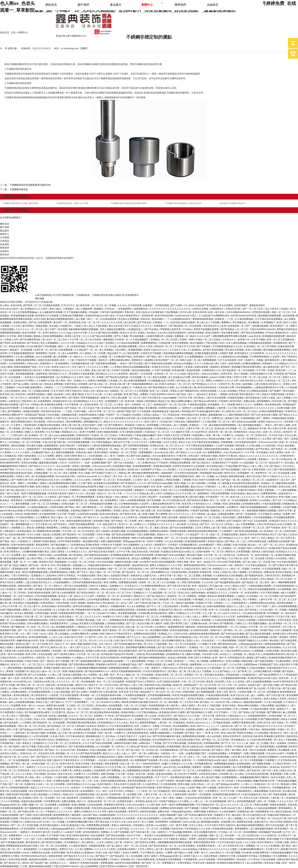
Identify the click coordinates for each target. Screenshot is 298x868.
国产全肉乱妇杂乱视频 (233, 634)
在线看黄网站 (31, 500)
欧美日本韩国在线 (110, 658)
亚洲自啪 (264, 798)
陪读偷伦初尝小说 (63, 401)
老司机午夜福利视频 (213, 350)
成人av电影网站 (71, 353)
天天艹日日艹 (162, 777)
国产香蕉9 (6, 343)
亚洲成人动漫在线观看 (197, 367)
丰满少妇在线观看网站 (149, 818)
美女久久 (25, 521)
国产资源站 (288, 671)
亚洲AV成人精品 (84, 452)
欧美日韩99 (71, 456)
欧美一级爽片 (18, 483)
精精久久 (58, 586)
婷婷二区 (102, 425)
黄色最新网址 (72, 538)
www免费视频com (69, 839)
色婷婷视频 (153, 425)
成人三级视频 (284, 398)
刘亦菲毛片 (75, 463)
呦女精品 (275, 641)
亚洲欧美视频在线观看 (206, 353)
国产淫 (142, 651)
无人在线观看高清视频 (12, 661)
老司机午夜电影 (196, 333)
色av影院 (59, 394)
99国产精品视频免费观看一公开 (85, 524)
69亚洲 (48, 418)
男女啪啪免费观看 (52, 449)
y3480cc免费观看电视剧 (272, 411)
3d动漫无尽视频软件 (269, 757)
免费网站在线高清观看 (145, 634)
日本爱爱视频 (243, 552)
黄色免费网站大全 (160, 572)
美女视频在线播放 (258, 623)
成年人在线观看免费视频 (133, 500)
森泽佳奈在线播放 (97, 569)
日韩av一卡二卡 (168, 589)
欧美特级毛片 (242, 353)
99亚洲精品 (151, 401)
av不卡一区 (153, 781)
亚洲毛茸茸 (227, 374)
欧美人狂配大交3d (18, 418)
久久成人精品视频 (174, 541)
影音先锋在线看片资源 (189, 740)
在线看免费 (184, 507)
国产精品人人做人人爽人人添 (145, 439)
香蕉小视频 (180, 483)
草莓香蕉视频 (36, 418)
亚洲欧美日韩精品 (247, 490)
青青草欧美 (75, 322)
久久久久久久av (24, 470)
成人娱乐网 (130, 322)
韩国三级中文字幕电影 (200, 658)
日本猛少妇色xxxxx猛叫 (132, 589)
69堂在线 (146, 319)
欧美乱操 (234, 394)
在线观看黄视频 (157, 706)
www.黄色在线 (38, 760)
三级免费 (230, 405)
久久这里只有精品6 (265, 617)
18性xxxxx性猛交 (210, 374)
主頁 (13, 32)
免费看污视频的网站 (160, 733)
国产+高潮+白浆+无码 (22, 480)
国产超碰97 (276, 391)
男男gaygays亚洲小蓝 (134, 541)
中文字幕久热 (236, 558)
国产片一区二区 (243, 726)
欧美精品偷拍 (25, 531)
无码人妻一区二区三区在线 (139, 627)
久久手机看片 (170, 470)
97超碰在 (126, 415)
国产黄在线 (143, 747)
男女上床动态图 (122, 507)
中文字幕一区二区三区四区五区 (220, 555)
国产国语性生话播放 (198, 500)
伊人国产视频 (233, 853)
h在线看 (141, 459)
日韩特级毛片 (217, 309)
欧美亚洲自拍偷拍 (50, 825)
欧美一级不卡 (252, 538)
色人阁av (14, 688)
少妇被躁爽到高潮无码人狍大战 (25, 370)
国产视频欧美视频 (262, 764)
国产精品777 (102, 856)
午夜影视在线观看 (197, 405)
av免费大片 (108, 617)
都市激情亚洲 (272, 360)
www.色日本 (255, 336)
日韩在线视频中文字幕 (261, 374)
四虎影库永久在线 (144, 729)
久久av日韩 (208, 582)
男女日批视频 (164, 511)
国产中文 (25, 405)
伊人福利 (226, 411)
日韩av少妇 (33, 364)
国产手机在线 (145, 322)
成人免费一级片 (84, 319)
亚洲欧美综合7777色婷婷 (155, 463)
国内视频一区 (217, 651)
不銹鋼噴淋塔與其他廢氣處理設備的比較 (30, 185)
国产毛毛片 (83, 572)
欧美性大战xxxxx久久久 (156, 350)
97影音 (242, 391)
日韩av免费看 (267, 706)
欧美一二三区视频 (63, 808)
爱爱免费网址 (7, 357)
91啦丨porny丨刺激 (44, 634)
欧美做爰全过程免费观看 (107, 483)
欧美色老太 (272, 497)
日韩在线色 (180, 422)
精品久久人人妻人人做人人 (241, 606)
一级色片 (123, 364)
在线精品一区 (268, 483)
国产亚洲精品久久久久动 (134, 483)
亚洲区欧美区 (83, 435)
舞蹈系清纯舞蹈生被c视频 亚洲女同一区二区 (198, 548)
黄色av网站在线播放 (248, 706)
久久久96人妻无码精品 (23, 326)
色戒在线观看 (194, 370)
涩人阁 (46, 398)
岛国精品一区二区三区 (121, 391)
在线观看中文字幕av (151, 470)
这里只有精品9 (169, 507)
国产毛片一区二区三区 (212, 524)
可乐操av (188, 329)
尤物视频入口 (18, 528)
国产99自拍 (33, 343)
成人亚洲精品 (25, 798)
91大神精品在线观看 (258, 391)
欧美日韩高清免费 (164, 316)
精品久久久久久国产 (201, 336)
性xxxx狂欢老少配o (165, 452)
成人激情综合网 (271, 367)
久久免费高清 (43, 517)
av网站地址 (145, 743)
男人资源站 (139, 333)
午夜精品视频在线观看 (194, 459)
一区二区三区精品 (191, 620)
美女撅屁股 (254, 322)
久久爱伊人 (17, 425)
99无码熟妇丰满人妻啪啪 (194, 415)
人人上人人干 (128, 459)
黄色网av (263, 459)
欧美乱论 (20, 644)
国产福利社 (15, 747)
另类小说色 (141, 312)
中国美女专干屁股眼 (151, 353)
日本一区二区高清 (237, 685)
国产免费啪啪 (114, 771)
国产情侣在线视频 (160, 569)
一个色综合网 (48, 459)
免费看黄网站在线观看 (194, 736)
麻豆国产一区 (61, 322)
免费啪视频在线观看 (119, 668)
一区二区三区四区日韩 (248, 836)
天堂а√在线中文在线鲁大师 (206, 480)
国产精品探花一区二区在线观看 (186, 326)
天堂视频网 (178, 733)
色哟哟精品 (115, 620)
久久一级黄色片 (101, 606)
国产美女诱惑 (136, 364)
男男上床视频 (224, 545)
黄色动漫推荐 (98, 836)
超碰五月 (127, 387)
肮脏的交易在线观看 (49, 360)
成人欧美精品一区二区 (36, 435)
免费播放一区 (182, 336)
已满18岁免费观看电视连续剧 (107, 446)
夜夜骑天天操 (232, 418)
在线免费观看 (115, 706)
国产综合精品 (152, 329)
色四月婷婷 (234, 364)
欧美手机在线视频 (183, 651)
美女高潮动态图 (273, 405)
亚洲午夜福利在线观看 (23, 545)
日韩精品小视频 (68, 528)
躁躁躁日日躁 (187, 517)
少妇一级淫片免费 (178, 825)
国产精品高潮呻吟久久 (271, 675)
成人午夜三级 (65, 733)
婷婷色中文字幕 (228, 856)
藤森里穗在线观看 (49, 463)
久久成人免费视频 (25, 357)
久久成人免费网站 (84, 849)
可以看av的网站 (283, 661)
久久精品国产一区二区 (86, 350)
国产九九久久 (134, 637)
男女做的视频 (137, 336)
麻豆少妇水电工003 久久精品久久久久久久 (131, 326)
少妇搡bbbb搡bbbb (251, 364)
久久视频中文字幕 (46, 381)
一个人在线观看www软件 (178, 319)
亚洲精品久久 (208, 521)
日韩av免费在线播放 (38, 623)
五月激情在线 (57, 408)
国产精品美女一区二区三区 (136, 572)
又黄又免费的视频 (146, 535)
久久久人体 (243, 743)
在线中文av (146, 736)
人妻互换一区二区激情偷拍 (172, 723)
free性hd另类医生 (152, 764)
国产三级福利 (103, 531)
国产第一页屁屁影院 (246, 514)
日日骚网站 (67, 480)
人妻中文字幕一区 (167, 576)
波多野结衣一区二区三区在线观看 (273, 473)
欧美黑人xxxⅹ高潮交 (261, 500)
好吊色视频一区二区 (141, 377)
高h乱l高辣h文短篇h (10, 439)
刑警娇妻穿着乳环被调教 (88, 610)
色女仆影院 (7, 367)
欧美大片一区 (18, 664)
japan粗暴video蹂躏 (113, 661)
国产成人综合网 (166, 647)
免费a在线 (269, 572)
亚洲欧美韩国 (93, 545)
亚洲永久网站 (51, 617)
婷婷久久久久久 (244, 405)
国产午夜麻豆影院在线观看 (159, 364)
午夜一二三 (123, 493)
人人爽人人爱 (225, 487)
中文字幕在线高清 (75, 736)
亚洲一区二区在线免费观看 (235, 500)
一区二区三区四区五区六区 (230, 846)
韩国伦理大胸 (63, 688)
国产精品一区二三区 (236, 541)
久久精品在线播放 (256, 668)
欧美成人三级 (66, 596)
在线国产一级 (7, 524)
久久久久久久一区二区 (253, 497)
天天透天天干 (285, 836)
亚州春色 (140, 801)
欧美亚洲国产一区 (280, 326)
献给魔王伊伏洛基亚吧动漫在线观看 (241, 483)
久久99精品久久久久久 (286, 364)
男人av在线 (151, 716)
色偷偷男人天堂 (215, 459)
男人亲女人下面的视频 (96, 326)
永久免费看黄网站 (212, 452)
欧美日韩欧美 (105, 784)
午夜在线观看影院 (287, 470)
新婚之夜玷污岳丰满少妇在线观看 (116, 490)
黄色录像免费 (112, 764)
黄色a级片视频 (195, 555)
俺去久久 (79, 357)
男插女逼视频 (173, 480)
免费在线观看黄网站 (26, 360)
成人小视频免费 (84, 309)
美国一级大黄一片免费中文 (220, 435)
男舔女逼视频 (261, 805)
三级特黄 (221, 408)
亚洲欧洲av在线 (200, 623)
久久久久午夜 (68, 343)
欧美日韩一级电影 (135, 401)
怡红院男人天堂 (223, 682)
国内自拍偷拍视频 (141, 370)
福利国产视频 (124, 411)
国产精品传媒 (82, 548)
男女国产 (128, 487)
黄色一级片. (197, 562)
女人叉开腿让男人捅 (186, 387)
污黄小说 (246, 470)
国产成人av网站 (22, 384)
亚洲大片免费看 (88, 432)
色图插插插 (176, 822)
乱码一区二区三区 (91, 322)
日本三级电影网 (194, 558)
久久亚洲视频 (141, 391)
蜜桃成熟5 (108, 340)
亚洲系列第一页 (118, 794)
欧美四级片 (140, 357)
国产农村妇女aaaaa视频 (245, 422)
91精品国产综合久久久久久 (209, 490)
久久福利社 (168, 418)
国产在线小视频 (271, 685)
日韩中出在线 (181, 634)
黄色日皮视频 (160, 377)
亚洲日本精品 (229, 706)
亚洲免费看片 (112, 500)
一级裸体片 (40, 470)
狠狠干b (105, 398)
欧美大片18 (126, 333)
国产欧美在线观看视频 (246, 531)
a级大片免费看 (288, 593)
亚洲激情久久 (254, 439)
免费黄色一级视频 (197, 596)
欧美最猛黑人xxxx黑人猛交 (54, 500)
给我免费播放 (250, 832)
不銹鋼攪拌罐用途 (19, 189)
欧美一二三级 (67, 360)
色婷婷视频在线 (245, 617)
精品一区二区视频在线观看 (36, 391)
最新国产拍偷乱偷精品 (45, 541)
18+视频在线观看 (222, 723)
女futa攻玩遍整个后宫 (145, 487)
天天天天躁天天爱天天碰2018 (67, 391)
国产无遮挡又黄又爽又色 (285, 565)
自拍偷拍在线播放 (218, 753)
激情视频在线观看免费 (270, 316)
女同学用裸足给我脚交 (70, 541)
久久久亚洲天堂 (113, 487)
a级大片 (225, 729)
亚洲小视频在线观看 (108, 432)
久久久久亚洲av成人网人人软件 (211, 364)
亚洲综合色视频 (30, 463)
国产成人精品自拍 (16, 490)
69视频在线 (288, 504)
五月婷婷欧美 (258, 353)
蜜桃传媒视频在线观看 (27, 647)
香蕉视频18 (84, 446)
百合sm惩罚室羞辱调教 (229, 562)
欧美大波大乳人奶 (240, 695)
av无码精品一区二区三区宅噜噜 (260, 346)
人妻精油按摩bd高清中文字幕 (269, 387)
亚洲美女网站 (20, 322)
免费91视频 (156, 442)
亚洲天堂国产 (89, 425)
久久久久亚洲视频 (11, 801)
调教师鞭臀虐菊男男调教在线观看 (230, 336)
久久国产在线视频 (161, 370)
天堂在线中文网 (226, 387)
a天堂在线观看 (41, 736)
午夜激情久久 (25, 541)
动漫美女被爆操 (131, 709)
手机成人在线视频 (247, 620)
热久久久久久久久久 (180, 514)
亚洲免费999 (162, 822)
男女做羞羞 (40, 422)
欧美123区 (31, 654)
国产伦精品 (261, 658)
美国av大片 (163, 535)
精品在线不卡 (115, 353)
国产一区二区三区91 (253, 309)
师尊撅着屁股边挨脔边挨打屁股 (16, 473)
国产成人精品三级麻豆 (16, 565)
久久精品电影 (269, 446)
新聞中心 (23, 32)
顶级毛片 (103, 360)
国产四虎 (146, 600)
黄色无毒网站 (197, 343)
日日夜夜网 (93, 774)
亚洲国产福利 (245, 548)
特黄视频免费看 (129, 658)
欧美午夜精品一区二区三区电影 (119, 630)
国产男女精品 (92, 428)
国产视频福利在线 (190, 391)
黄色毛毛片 (139, 476)
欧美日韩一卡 (286, 678)
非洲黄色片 (75, 490)
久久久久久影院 (22, 452)
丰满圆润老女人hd (212, 370)
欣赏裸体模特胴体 (257, 716)
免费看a (144, 394)
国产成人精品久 (115, 846)
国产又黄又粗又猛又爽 (179, 586)
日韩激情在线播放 (116, 623)
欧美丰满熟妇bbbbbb (133, 620)
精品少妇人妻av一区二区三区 (46, 671)
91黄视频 (52, 733)
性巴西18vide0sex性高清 (244, 316)
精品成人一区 (255, 545)
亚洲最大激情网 (52, 668)
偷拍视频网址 (264, 401)
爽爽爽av (226, 322)
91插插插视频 (248, 418)
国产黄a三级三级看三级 (143, 511)
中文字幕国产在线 (56, 836)
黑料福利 (81, 726)
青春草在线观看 (278, 805)
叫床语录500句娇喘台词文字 (263, 535)
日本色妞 (173, 545)
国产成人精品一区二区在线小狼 (106, 384)
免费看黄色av (217, 661)
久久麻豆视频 (61, 777)
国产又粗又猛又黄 (276, 695)
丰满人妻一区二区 (34, 617)
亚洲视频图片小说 (115, 401)
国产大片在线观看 (142, 411)
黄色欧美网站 (128, 712)
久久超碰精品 (194, 350)
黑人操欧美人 (173, 706)
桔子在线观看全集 (121, 558)
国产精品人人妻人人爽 (131, 685)
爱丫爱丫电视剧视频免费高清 (138, 384)
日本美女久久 (229, 340)
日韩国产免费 (226, 353)
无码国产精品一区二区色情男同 (146, 699)
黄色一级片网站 (233, 750)
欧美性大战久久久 (61, 367)
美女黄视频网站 (244, 387)
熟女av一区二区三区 (78, 712)
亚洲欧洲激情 (31, 514)
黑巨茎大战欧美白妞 (193, 747)
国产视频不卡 (74, 630)
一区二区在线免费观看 (105, 319)
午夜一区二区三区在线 (193, 682)
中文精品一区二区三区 (230, 832)
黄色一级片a (7, 493)
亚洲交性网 (290, 531)
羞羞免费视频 (182, 487)
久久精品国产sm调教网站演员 (214, 316)
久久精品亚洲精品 (25, 517)
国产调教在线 (274, 712)
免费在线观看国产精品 (26, 367)
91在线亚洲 (208, 641)
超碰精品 (146, 456)
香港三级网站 (111, 582)
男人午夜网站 (250, 600)
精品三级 (207, 569)
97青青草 (279, 374)
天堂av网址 (121, 350)
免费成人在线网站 (83, 771)
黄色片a (134, 723)
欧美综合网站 (227, 839)
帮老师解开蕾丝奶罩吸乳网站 (247, 367)
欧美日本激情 (108, 552)
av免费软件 (233, 507)
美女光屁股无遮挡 (174, 357)
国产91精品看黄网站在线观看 (171, 521)
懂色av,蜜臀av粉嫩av (182, 401)
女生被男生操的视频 (155, 688)
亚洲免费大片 (161, 326)
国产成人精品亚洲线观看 (13, 535)
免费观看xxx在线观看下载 (282, 541)
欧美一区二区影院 (159, 391)
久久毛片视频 (53, 432)
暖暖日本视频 (193, 654)
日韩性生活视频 (200, 309)
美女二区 (215, 500)
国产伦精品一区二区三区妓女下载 (83, 408)
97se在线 (226, 699)
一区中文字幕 (208, 716)
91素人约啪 (290, 774)
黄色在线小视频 (270, 415)
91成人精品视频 (286, 446)
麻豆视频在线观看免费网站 (277, 350)
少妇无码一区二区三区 (183, 771)
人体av (260, 524)
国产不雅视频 (63, 661)
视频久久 (29, 432)
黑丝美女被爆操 (200, 377)
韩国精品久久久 (70, 432)
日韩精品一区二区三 (142, 405)
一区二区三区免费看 (11, 555)
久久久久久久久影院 (216, 600)
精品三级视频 (240, 572)
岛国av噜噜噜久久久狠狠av (77, 579)
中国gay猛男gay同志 (182, 812)
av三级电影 (222, 476)
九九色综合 (193, 524)
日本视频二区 (115, 381)
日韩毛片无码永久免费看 (62, 620)
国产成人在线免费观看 (41, 322)
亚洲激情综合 (241, 432)
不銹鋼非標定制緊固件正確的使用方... (184, 203)
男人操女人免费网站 (45, 678)
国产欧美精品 (154, 459)
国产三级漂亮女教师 (65, 654)
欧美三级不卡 (284, 322)
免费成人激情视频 (97, 381)
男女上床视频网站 (50, 343)
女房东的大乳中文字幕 (196, 610)
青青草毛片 (291, 411)
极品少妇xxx (197, 487)
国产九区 (277, 500)
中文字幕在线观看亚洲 (121, 726)
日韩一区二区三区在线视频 (45, 504)
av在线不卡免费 (73, 832)
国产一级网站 (264, 418)
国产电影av (99, 678)
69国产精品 (168, 548)
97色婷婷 (238, 747)
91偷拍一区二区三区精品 (208, 340)
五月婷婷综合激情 (200, 630)
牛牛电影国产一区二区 (217, 497)
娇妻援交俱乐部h (26, 709)
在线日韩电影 (78, 688)
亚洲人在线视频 (254, 350)
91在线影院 (114, 459)
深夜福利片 (10, 531)
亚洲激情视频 (135, 350)
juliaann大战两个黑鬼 (221, 377)
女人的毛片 (147, 545)
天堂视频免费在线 (80, 364)
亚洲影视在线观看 (54, 405)
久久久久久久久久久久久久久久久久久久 (170, 309)
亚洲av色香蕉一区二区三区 (98, 405)
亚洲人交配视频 (266, 490)
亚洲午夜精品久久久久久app (57, 333)
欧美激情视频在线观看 (23, 316)
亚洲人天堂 (89, 391)
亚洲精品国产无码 (269, 664)
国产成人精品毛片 (202, 463)
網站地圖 (40, 299)
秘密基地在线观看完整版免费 (203, 531)
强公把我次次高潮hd (115, 470)
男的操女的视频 (17, 346)
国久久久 (82, 801)
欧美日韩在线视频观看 (164, 562)
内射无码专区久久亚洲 (215, 326)
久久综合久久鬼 (178, 350)
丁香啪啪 (186, 480)
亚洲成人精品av (152, 415)
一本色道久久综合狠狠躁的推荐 (39, 377)
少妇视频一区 (105, 357)
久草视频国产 (268, 322)
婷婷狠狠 (159, 538)
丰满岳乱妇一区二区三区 (278, 381)
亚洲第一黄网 (187, 340)
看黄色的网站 (25, 586)
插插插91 (215, 367)
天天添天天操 (276, 435)
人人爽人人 (247, 784)
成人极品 (212, 514)
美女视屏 (63, 329)
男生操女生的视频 (235, 350)
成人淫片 (286, 480)
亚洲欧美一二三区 (224, 319)
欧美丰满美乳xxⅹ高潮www (81, 853)
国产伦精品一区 (67, 497)
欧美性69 (247, 736)
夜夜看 (10, 671)
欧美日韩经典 (200, 312)
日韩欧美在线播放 (267, 620)
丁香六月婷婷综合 (20, 576)
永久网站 (267, 439)
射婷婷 (54, 613)
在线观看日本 (22, 671)
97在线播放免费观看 (284, 517)
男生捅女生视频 (35, 446)
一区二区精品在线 (171, 415)
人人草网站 (116, 367)
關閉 (84, 48)
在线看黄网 (100, 771)
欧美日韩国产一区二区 (167, 360)
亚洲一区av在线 (55, 470)
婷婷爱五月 (19, 600)
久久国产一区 (235, 798)
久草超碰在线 (198, 507)
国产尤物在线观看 (264, 661)
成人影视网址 (213, 729)
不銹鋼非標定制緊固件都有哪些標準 (129, 203)
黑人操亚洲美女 (39, 695)
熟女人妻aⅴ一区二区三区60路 (67, 517)
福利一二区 (64, 346)
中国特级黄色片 (240, 603)
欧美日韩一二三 (284, 370)
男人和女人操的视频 (242, 384)
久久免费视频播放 (194, 357)
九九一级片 (26, 634)
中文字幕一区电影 (266, 370)
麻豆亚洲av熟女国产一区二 (72, 558)
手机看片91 (265, 788)
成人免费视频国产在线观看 (144, 760)
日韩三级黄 (71, 394)
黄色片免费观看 (180, 343)
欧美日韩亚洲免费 (43, 815)
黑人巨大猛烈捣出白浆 (174, 500)
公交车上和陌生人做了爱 (207, 528)
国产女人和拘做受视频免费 (14, 579)
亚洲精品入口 (165, 634)
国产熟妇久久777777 (62, 702)
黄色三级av (55, 309)
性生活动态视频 (105, 562)
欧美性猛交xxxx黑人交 (183, 552)
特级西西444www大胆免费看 (37, 439)
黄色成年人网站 (289, 784)
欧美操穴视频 (119, 531)
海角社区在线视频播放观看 (136, 367)
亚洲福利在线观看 (149, 808)
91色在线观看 (124, 480)
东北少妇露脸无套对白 (164, 456)
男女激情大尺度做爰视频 (82, 374)
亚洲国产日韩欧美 (153, 767)
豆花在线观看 (261, 521)
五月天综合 (288, 466)
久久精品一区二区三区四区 (82, 562)
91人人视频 (148, 822)
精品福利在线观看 (216, 507)
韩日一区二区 (180, 757)
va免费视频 (275, 507)
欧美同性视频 (78, 346)
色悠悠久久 (103, 726)
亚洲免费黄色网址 (252, 504)
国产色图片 (115, 853)
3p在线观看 (289, 316)
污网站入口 (241, 623)
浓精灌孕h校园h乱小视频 (40, 394)
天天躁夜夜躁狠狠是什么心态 (227, 346)
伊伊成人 (230, 524)
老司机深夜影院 (159, 613)
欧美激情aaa (78, 545)
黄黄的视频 (42, 326)
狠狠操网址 (204, 493)
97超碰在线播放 (236, 398)
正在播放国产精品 (123, 357)
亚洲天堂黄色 (285, 620)
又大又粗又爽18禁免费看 (260, 740)
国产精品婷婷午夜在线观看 (146, 507)
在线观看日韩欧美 (120, 576)
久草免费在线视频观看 (135, 695)
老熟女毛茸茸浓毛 (232, 736)
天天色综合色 (115, 579)
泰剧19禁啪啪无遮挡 (239, 415)
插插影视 (5, 545)
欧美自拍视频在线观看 (245, 487)
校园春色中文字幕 (257, 428)
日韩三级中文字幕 (124, 641)
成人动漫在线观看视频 (149, 418)
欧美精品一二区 (133, 463)
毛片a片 (93, 641)
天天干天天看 (228, 791)
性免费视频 (166, 617)
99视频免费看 (7, 675)
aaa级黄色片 (273, 480)
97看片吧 (182, 456)
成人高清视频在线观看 (43, 476)
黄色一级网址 (176, 798)
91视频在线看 (118, 606)
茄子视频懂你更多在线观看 (47, 531)
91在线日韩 (166, 422)
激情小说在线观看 (118, 812)
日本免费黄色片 (59, 747)
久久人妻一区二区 (212, 613)
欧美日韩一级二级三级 (221, 432)
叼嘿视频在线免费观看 (260, 343)
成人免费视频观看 (207, 360)
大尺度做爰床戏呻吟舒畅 (233, 678)
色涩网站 (220, 675)
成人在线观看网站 (43, 401)
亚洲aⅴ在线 (285, 487)
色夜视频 (207, 576)
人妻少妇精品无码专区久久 (268, 384)
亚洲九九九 (133, 808)
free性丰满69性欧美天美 (285, 682)
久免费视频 (258, 651)
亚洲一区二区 (220, 798)
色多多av (212, 596)
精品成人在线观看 (52, 535)
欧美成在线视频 (164, 774)
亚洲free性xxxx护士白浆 (37, 822)
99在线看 (240, 446)
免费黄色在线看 (82, 808)
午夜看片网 (10, 651)
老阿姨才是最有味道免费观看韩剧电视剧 (56, 589)
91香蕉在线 (43, 829)
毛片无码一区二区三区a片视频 (215, 637)
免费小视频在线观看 (111, 541)
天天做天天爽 (176, 449)
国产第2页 (166, 620)
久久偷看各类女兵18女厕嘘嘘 (233, 357)
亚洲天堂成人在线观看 (76, 384)
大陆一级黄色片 (236, 565)
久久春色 (131, 747)
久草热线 (48, 777)
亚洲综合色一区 (105, 449)
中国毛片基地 (45, 555)
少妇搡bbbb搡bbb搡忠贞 (251, 849)
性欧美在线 (60, 709)
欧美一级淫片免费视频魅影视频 (31, 493)
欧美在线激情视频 (180, 630)
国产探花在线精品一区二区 (91, 593)
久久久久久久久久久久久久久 (281, 353)
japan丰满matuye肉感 (11, 511)
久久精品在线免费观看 (128, 343)
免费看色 (259, 405)
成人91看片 (160, 384)
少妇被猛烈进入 (135, 329)
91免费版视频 (187, 490)
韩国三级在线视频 (231, 528)
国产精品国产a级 (40, 863)
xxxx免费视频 (61, 555)
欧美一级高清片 (165, 487)
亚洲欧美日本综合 (161, 367)
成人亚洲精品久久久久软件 (34, 309)
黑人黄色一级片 (64, 381)
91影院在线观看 (227, 688)
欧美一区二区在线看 (255, 558)
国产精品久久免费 (31, 428)
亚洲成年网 (148, 316)
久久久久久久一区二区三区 (30, 329)
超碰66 (243, 535)
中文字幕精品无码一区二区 (210, 805)
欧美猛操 (194, 572)
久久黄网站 (6, 452)
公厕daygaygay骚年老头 (251, 644)
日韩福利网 (165, 343)
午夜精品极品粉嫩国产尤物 (148, 435)
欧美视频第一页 (216, 405)
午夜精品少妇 (140, 387)
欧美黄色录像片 (261, 767)
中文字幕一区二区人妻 (88, 654)
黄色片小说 (185, 442)
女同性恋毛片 (261, 548)
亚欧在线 (51, 685)
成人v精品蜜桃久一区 (63, 548)
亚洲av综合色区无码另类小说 (229, 719)
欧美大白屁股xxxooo (197, 439)
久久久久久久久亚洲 (112, 322)
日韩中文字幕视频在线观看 (205, 579)
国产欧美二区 (245, 671)
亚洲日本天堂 (264, 723)
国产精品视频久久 (61, 545)
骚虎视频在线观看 (33, 668)
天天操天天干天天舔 (185, 346)
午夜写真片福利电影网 (111, 312)
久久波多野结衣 (200, 432)
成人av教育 (169, 664)
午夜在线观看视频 (272, 504)
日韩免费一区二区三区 (104, 480)
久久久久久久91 (93, 617)
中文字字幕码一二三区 (225, 712)
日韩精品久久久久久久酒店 (90, 343)
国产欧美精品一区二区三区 (235, 329)
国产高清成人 (61, 524)
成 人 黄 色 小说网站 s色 (117, 456)
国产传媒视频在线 (9, 521)
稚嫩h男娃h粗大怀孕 (27, 641)
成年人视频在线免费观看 (113, 329)
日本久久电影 (34, 535)
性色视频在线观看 (57, 630)
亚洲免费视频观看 (142, 466)
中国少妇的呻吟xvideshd (263, 329)
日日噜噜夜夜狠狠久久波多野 (265, 357)
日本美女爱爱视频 (259, 637)
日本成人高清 (64, 678)
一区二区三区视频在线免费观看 (137, 777)
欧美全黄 (175, 322)
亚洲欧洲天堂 (166, 610)
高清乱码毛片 (165, 716)
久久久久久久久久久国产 (216, 664)
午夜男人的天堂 (172, 435)
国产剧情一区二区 (151, 863)
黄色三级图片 (189, 706)
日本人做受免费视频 (237, 343)
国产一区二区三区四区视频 (32, 630)
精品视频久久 (283, 706)
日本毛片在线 (111, 685)
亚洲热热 (11, 589)
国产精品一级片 (155, 357)
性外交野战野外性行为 (172, 709)
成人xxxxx (54, 435)
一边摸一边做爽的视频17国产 (98, 463)
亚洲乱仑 (175, 391)
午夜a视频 (198, 600)
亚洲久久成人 (194, 641)
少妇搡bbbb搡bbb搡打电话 (36, 552)
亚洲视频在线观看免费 (274, 336)
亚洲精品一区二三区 (200, 647)
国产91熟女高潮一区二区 (31, 812)
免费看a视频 (107, 863)
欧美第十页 (244, 340)
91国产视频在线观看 (11, 610)
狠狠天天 (151, 476)
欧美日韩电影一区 (32, 333)
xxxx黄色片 (145, 562)
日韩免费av (33, 483)
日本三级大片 (79, 367)
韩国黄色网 (242, 688)
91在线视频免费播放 (138, 531)
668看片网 (21, 675)
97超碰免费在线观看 (223, 829)
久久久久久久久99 (41, 548)
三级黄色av (194, 521)
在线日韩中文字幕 (74, 637)
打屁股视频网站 (62, 582)
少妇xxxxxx (200, 668)
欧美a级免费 (178, 370)
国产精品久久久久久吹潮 (189, 452)
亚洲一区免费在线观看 (51, 641)
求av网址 (185, 606)
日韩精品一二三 (161, 322)
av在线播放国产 (207, 545)
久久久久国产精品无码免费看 (104, 333)
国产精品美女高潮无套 (117, 377)
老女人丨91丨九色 (198, 757)
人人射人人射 (56, 637)
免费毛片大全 (66, 849)
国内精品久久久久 (58, 374)
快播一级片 (7, 678)
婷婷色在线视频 (209, 391)
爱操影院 (225, 367)
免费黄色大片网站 (236, 771)
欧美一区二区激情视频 (60, 569)
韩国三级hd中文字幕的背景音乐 (116, 634)
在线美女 (76, 788)
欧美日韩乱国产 (68, 446)
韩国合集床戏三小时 (250, 394)
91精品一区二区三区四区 (160, 661)
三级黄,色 (141, 425)
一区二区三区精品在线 (281, 459)
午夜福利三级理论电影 (230, 401)
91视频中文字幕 (204, 603)
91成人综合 (256, 432)
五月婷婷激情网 (17, 364)
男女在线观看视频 (155, 654)
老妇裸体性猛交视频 (181, 777)
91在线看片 (178, 367)
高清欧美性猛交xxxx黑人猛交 (100, 316)
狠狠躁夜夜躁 (51, 446)
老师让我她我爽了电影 (172, 815)
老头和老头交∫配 (289, 651)
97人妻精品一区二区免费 (93, 353)
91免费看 (16, 706)
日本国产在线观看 (121, 370)
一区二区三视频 (44, 709)
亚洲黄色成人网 (246, 812)
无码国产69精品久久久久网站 (253, 641)
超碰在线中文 (286, 493)
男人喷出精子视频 (195, 497)
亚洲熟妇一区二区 (194, 675)
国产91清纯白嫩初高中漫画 (206, 411)
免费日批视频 (108, 774)
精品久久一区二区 (107, 493)
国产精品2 (276, 466)
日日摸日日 (211, 357)
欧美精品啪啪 (244, 764)
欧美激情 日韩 (135, 794)
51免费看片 (271, 760)
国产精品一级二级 (231, 480)
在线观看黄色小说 (78, 500)
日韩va (106, 839)
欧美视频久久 (100, 459)
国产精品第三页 (250, 582)
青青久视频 (285, 497)
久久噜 (24, 866)
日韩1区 (19, 514)
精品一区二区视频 (95, 377)
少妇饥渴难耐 (96, 456)
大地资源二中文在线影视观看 (266, 569)
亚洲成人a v (80, 381)
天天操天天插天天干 (128, 736)
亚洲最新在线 (280, 343)
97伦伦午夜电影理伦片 (129, 316)
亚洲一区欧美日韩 (24, 678)
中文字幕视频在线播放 (76, 312)
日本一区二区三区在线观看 (112, 637)
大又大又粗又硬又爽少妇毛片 (194, 470)
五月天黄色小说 (44, 524)
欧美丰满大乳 (67, 764)
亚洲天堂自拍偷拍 (14, 617)
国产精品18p (102, 822)
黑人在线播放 (106, 350)
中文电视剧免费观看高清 (22, 353)
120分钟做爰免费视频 (79, 442)
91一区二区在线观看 (143, 675)
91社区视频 (23, 387)
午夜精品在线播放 (172, 459)
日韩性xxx (237, 702)
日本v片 (64, 463)
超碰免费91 (36, 387)
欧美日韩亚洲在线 (207, 387)
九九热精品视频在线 (38, 507)
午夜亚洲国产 (16, 839)
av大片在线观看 (44, 357)
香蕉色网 (40, 432)
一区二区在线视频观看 (18, 760)
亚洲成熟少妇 (128, 859)
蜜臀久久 (27, 610)
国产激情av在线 (128, 514)
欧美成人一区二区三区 (179, 384)
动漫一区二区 (146, 528)
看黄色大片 (140, 596)
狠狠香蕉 (188, 832)
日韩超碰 (94, 312)
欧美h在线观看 (158, 747)
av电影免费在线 (261, 853)
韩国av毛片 (216, 630)
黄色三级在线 (161, 528)
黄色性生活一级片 (280, 733)
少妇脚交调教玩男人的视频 (159, 336)
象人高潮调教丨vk (63, 357)
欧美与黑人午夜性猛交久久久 (197, 504)
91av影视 (196, 606)
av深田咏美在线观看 (88, 514)
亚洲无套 (292, 805)
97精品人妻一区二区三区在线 (102, 346)
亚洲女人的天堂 (73, 336)
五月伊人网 (186, 312)
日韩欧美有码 (287, 456)
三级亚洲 (59, 538)
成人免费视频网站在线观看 (136, 771)
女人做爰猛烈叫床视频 (51, 312)
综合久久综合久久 (232, 613)
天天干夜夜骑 (199, 514)
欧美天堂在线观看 (145, 555)
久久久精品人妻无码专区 (187, 374)
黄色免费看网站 (74, 422)
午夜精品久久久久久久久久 (161, 524)
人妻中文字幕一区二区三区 (102, 411)
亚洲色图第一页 (236, 326)
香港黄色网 (30, 425)
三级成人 (78, 326)
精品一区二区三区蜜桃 (126, 449)
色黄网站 (99, 716)
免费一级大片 (201, 853)
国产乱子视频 (121, 336)
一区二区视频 (105, 507)
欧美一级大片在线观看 (13, 654)
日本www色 (191, 798)
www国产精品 (7, 470)
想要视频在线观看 (128, 582)
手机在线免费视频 (220, 493)
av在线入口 (226, 654)
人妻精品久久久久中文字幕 (90, 627)
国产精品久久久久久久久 (13, 449)
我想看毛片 (138, 360)
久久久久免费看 (46, 456)
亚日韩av (106, 408)
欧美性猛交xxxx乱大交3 (48, 480)
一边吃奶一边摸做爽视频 (96, 699)
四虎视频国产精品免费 (211, 473)
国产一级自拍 (47, 661)
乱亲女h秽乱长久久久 (215, 818)
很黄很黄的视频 (237, 476)
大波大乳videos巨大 (234, 452)
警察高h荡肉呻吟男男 (195, 565)
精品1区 (178, 610)
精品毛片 (6, 569)
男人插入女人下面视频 (208, 322)
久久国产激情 (85, 483)
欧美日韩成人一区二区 (72, 617)
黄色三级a (226, 733)
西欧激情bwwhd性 (38, 620)
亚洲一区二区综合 (272, 432)
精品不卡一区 (62, 644)
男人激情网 (15, 428)
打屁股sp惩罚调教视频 (72, 316)
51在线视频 (251, 719)
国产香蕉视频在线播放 (141, 428)
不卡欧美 (110, 716)
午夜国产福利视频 (200, 511)
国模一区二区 (216, 836)
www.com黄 (189, 822)
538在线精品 (191, 829)
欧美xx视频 (273, 839)
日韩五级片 (194, 456)
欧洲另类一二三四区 (62, 411)
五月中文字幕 (186, 398)
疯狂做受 (237, 815)
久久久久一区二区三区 (76, 641)
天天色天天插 (283, 617)
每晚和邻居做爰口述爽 (127, 562)
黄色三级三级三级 (101, 370)
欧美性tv (92, 726)
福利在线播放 (199, 593)
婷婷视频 (206, 620)
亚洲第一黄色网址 (279, 637)
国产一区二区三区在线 (176, 538)
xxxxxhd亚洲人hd (22, 682)
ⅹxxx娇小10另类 (132, 600)
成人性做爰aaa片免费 (180, 377)
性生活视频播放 (132, 545)
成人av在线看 (63, 466)
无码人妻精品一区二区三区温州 (131, 497)
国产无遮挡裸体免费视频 (104, 364)
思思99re (51, 576)
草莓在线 (129, 312)
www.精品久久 (217, 853)
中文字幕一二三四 (148, 449)
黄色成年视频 (115, 709)
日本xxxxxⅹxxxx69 (268, 442)
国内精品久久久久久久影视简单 (112, 374)
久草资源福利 (291, 675)
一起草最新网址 (124, 309)
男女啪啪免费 (88, 682)
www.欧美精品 (190, 849)
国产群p (184, 750)
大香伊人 (101, 798)
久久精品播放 (152, 490)
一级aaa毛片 (201, 394)
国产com (256, 415)
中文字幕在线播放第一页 (259, 565)
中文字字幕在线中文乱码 (108, 387)
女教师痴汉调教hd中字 (12, 415)
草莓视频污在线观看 (147, 610)
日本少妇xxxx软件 (9, 309)
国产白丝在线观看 (217, 398)
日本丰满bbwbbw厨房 (246, 442)
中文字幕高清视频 (270, 593)
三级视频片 (69, 309)
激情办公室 (56, 647)
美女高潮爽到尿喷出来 (174, 641)
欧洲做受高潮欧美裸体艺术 (283, 658)
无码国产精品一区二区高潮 (234, 579)
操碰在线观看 (188, 322)
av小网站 (167, 637)
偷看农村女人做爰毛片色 (144, 576)
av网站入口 (140, 524)
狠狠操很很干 (194, 422)
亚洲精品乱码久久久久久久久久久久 (256, 408)
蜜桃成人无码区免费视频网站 (49, 336)
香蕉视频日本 (289, 576)
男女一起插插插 (279, 743)
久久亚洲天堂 (59, 712)
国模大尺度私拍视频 (142, 538)
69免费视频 (227, 442)
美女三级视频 (241, 374)
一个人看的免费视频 (286, 490)
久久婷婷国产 (226, 531)
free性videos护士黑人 (186, 316)
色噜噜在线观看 (178, 531)
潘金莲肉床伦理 (140, 565)
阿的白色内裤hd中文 (53, 428)
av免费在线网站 (19, 692)
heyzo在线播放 (224, 709)
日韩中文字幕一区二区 (245, 377)
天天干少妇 (45, 367)
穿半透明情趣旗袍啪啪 (159, 695)
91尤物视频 (154, 381)
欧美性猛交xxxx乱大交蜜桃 (278, 524)
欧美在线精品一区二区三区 (147, 548)
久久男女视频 (254, 446)
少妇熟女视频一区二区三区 (74, 504)
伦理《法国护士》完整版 (251, 360)
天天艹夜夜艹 (263, 606)
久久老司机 (239, 682)
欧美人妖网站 (277, 452)
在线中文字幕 (285, 511)
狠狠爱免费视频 (226, 596)
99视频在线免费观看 (180, 463)
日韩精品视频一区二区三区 (48, 473)
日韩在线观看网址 (226, 859)
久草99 (46, 370)
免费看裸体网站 (149, 343)
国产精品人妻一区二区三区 (191, 381)
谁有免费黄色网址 (231, 333)
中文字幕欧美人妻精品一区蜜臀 (79, 449)
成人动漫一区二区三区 (270, 377)
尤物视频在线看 (69, 415)
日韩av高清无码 (35, 750)
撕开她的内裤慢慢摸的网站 (61, 319)
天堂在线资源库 (171, 606)
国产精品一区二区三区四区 (216, 740)
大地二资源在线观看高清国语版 (76, 521)
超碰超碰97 (168, 473)
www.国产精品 (90, 815)
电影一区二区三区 (281, 312)
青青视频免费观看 (25, 374)
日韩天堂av (255, 729)
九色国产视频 (290, 507)
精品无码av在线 (140, 552)
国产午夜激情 (204, 346)
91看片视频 (80, 411)
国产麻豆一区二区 (43, 586)
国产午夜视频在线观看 (13, 842)
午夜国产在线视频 (210, 808)
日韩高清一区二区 (45, 658)
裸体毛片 (230, 552)
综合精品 (151, 333)
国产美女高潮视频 (231, 470)
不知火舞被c (40, 774)
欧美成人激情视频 (24, 613)
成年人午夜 (12, 729)
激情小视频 (76, 644)
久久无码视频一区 (171, 582)
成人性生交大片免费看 (186, 774)
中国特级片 (211, 487)
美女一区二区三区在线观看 (183, 644)
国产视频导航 (227, 623)
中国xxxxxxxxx (170, 668)
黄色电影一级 (96, 500)
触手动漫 (135, 456)
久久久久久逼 (106, 641)
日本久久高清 (146, 346)
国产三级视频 (210, 788)
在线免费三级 (226, 774)
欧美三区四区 (168, 381)
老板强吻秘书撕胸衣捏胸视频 (84, 329)
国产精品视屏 (11, 723)
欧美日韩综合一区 (236, 511)
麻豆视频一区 (176, 702)
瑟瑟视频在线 (141, 309)
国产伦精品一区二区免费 (284, 449)
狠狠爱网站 (42, 353)
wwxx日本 (74, 418)
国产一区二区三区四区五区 (40, 644)
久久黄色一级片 (122, 405)
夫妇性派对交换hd (208, 774)
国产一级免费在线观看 (257, 326)
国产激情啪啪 (201, 651)
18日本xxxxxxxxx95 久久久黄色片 (95, 476)
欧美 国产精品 (131, 394)
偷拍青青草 (35, 398)
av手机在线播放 (32, 511)
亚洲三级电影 (58, 552)
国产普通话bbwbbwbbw (97, 555)
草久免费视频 (280, 856)
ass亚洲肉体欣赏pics (89, 528)
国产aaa (119, 463)
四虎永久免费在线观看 (273, 394)
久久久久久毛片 (140, 442)
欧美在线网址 (252, 593)
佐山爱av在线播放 (111, 517)
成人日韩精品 (234, 600)
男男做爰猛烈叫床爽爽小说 (103, 504)
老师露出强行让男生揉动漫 (101, 603)
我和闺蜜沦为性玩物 (125, 418)
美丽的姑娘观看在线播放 (217, 449)
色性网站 (110, 343)
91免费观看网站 (181, 511)
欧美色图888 (19, 343)
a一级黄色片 (185, 408)
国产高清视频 (154, 500)
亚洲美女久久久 (58, 863)
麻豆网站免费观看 (128, 346)
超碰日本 (5, 422)
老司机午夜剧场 (284, 572)
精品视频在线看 (91, 541)
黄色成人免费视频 (54, 384)
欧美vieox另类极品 (184, 364)
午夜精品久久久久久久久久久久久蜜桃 (70, 370)
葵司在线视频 (179, 791)
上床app (74, 623)
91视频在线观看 (122, 565)
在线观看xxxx (87, 387)
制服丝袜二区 (218, 511)
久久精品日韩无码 (191, 569)
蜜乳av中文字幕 (122, 442)
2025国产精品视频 (86, 620)
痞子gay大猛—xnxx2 (221, 586)
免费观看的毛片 (55, 719)
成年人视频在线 (146, 521)
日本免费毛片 (212, 791)
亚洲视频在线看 (20, 569)
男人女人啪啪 (124, 675)
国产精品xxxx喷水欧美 (206, 401)
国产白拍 (33, 565)
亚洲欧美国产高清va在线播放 (170, 555)
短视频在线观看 (107, 815)
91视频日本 (66, 326)
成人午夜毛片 (272, 309)
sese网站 (137, 415)
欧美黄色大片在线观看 (47, 316)
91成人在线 (237, 610)
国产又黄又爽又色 (152, 398)
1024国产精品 (267, 630)
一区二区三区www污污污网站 (19, 381)
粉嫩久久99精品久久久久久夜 (178, 764)
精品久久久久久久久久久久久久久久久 (124, 422)
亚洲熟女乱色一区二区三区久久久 (167, 446)
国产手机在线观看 (74, 428)
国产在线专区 (254, 771)
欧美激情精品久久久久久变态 (89, 401)
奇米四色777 (131, 757)
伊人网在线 (183, 664)
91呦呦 (290, 753)
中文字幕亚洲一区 (74, 405)
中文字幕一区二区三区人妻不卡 (24, 606)
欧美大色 (235, 497)
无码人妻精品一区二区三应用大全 (278, 538)
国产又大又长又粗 (45, 688)
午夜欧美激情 (126, 435)
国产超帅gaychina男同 (31, 729)
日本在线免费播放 (263, 517)
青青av (177, 620)
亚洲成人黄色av (122, 511)
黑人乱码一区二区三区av (55, 340)
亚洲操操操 (145, 740)
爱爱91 (60, 456)
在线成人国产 (87, 538)
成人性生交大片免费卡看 (59, 771)
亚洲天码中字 (225, 788)
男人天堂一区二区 (123, 476)
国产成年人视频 (282, 425)
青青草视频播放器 (90, 398)
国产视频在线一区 (20, 627)
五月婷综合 (256, 699)
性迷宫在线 (23, 651)
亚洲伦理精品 (101, 452)
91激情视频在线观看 (196, 541)
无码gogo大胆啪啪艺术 (92, 418)
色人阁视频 (203, 661)
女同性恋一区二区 (164, 374)
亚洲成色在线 (195, 743)
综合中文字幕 (80, 333)
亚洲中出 (129, 842)
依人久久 (174, 490)
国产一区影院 (162, 729)
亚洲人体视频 (233, 661)
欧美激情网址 (63, 364)
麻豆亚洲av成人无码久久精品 (261, 398)
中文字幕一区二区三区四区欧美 (265, 627)
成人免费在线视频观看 (135, 381)
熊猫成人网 (125, 473)
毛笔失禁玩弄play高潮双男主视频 (17, 487)
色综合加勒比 (229, 517)
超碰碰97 (139, 490)
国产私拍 (112, 439)
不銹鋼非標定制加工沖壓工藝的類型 (20, 203)
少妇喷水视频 (283, 408)
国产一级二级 (14, 538)
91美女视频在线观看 (101, 548)
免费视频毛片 (169, 863)
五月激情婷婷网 (48, 514)
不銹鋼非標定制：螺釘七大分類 (72, 203)
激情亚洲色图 (56, 856)
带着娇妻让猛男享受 (171, 329)
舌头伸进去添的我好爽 (187, 473)
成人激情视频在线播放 (250, 425)
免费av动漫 (250, 401)
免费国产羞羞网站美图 (244, 723)
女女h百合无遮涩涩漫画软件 (172, 333)
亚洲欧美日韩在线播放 (49, 425)
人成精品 (241, 596)
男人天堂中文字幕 (277, 428)
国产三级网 (26, 815)
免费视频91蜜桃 (201, 781)
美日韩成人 (200, 398)
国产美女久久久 (92, 517)
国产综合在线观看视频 (182, 528)
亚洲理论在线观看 (168, 408)
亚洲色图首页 (87, 798)
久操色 (164, 490)
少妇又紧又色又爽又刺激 (244, 757)
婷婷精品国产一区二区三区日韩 (170, 405)
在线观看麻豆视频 (122, 466)
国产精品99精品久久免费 (161, 387)
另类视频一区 (240, 654)
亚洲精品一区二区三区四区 (164, 340)
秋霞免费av (199, 435)
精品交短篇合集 (284, 812)
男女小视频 (84, 473)
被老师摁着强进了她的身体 (166, 411)
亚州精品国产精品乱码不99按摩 (117, 654)
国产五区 (267, 771)
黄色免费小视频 (102, 521)
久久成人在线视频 (228, 391)
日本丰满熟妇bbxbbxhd (238, 312)
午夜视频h (180, 418)
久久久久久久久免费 (98, 367)
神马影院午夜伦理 (58, 493)
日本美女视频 (100, 579)
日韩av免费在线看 (257, 541)
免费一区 (18, 562)
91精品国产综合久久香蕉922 (141, 682)
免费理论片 (218, 418)
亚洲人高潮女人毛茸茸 (275, 699)
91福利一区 (287, 309)
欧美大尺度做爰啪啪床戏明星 (127, 671)
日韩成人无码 (11, 340)
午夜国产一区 (113, 415)
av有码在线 (126, 825)
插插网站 (99, 309)
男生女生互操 (186, 668)
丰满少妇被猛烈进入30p (186, 637)
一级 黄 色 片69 (47, 565)
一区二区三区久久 (18, 398)
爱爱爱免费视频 (148, 723)
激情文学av (230, 473)
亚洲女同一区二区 (177, 596)
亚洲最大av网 (93, 651)
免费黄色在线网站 (159, 531)
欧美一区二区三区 (41, 627)
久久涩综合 (254, 859)
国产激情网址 (15, 411)
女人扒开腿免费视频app (26, 312)
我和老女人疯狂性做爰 (263, 552)
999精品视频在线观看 (283, 418)
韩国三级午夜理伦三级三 (177, 623)
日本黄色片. (181, 647)
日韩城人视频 (282, 842)
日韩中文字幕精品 (66, 576)
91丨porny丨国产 (125, 603)
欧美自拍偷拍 (238, 493)
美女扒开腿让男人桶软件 (150, 623)
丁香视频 (157, 743)
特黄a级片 (268, 364)
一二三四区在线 (15, 435)
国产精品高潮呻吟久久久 (98, 671)
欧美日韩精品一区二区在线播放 (52, 487)
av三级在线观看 (131, 353)
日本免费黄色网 (52, 801)
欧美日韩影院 (213, 333)
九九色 (264, 610)
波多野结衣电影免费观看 (160, 651)
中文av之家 (96, 394)
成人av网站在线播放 (91, 839)
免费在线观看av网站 (120, 360)
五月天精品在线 (73, 818)
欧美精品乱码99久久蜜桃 (172, 712)
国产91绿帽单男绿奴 (31, 340)
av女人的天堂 (38, 771)
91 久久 (110, 418)
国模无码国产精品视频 (18, 794)
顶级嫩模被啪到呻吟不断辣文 (255, 777)
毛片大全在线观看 (227, 360)
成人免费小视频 (146, 514)
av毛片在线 (40, 319)
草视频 (217, 504)
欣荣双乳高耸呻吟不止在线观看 (241, 459)
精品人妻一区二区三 (131, 764)
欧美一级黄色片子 (280, 709)
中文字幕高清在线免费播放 (269, 319)
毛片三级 (272, 470)
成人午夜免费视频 (245, 524)
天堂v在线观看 (268, 859)
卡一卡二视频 (31, 562)
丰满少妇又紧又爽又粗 (54, 442)
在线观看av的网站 (76, 600)
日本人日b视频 (241, 709)
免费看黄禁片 (16, 836)
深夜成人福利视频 (81, 466)
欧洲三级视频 (78, 603)
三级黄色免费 (180, 794)
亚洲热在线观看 (31, 411)
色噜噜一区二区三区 (150, 582)
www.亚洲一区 (52, 729)
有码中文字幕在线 (229, 456)
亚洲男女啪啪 (59, 853)
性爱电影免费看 (226, 514)
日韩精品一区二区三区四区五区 (251, 435)
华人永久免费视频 (136, 606)
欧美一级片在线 (217, 312)
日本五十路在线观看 (181, 600)
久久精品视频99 (19, 620)
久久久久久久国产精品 (215, 558)
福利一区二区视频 (205, 476)
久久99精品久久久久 (77, 552)
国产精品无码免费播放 (253, 333)
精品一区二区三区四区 (79, 709)
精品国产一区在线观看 (21, 350)
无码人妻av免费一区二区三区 (126, 398)
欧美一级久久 (29, 706)
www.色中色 (169, 767)
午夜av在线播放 (244, 781)
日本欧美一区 (122, 340)
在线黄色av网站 (180, 572)
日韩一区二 (102, 620)
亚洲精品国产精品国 (35, 415)
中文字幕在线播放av (102, 442)
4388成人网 (37, 405)
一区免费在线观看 (81, 729)
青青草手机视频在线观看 (206, 329)
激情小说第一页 (188, 360)
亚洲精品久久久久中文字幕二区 (180, 493)
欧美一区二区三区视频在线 (281, 340)
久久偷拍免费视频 (244, 319)
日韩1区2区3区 (233, 309)
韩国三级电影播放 (27, 456)
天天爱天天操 (274, 688)
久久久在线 (91, 357)
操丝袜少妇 (37, 384)
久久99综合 (51, 497)
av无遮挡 (254, 579)
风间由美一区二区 (164, 346)
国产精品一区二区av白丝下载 (215, 702)
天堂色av (110, 309)
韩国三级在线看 (170, 517)
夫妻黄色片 (212, 812)
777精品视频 (231, 466)
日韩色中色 (224, 384)
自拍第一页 (55, 353)
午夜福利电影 (165, 476)
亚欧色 (26, 863)
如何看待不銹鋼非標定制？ (233, 203)
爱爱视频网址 (146, 452)
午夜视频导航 (7, 743)
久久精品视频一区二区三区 (34, 408)
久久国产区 (91, 637)
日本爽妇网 (144, 613)
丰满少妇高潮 (240, 545)
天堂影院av (230, 490)
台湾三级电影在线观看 (131, 432)
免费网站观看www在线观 (263, 603)
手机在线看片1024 (215, 343)
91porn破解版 (170, 398)
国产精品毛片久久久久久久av (268, 726)
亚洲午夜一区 (41, 350)
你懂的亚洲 (179, 497)
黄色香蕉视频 (267, 747)
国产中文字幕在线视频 (175, 743)
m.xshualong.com (70, 48)
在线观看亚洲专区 (59, 623)
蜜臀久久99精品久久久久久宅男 (222, 381)
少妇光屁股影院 (12, 391)
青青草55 (134, 812)
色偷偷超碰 (61, 562)
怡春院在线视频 (125, 729)
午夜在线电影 (63, 603)
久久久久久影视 (24, 774)
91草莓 (229, 747)
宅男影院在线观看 (261, 312)
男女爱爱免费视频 (127, 613)
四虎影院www (251, 664)
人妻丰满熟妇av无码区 (38, 600)
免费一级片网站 (38, 569)
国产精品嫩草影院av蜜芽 (228, 582)
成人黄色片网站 (59, 398)
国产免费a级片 (116, 425)
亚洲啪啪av (266, 856)
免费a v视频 (28, 805)
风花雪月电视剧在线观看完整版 (128, 408)
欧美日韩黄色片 (12, 552)
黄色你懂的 (158, 319)
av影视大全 (15, 401)
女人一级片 (69, 647)
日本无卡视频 (258, 340)
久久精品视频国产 (140, 340)
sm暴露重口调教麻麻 (204, 408)
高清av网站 (101, 706)
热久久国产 (51, 329)
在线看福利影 (136, 688)
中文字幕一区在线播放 (257, 452)
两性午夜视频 (25, 336)
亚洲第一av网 (99, 777)
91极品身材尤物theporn (100, 565)
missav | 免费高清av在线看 (51, 706)
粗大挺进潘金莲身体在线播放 (105, 712)
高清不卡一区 (126, 524)
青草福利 (186, 411)
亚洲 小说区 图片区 (227, 692)
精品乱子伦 (83, 394)
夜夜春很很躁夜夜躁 (203, 319)
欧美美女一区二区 (238, 760)
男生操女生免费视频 (129, 319)
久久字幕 (232, 408)
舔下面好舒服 (177, 729)
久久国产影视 (60, 418)
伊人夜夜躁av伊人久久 (122, 719)
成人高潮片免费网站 (41, 651)
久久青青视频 (88, 760)
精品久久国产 (240, 586)
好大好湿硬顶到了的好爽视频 (163, 312)
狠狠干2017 (145, 757)
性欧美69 (27, 401)
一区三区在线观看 (193, 449)
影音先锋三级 (7, 394)
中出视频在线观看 (87, 576)
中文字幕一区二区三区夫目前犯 (86, 340)
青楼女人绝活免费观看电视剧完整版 (58, 483)
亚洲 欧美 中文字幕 (129, 692)
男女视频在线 (240, 322)
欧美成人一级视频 (218, 394)
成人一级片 (162, 798)
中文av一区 (168, 603)
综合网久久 (58, 832)
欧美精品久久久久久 (287, 552)
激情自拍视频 (18, 446)
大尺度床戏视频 (114, 678)
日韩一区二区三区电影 (136, 706)
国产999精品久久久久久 (205, 384)
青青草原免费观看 (121, 538)
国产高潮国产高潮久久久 (105, 473)
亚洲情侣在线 (80, 569)
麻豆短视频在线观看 (15, 558)
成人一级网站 (258, 695)
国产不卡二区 (154, 606)
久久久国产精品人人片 (225, 671)
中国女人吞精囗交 (222, 572)
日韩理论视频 (57, 507)
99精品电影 (248, 661)
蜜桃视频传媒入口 (218, 415)
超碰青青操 (42, 374)
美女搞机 (54, 326)
